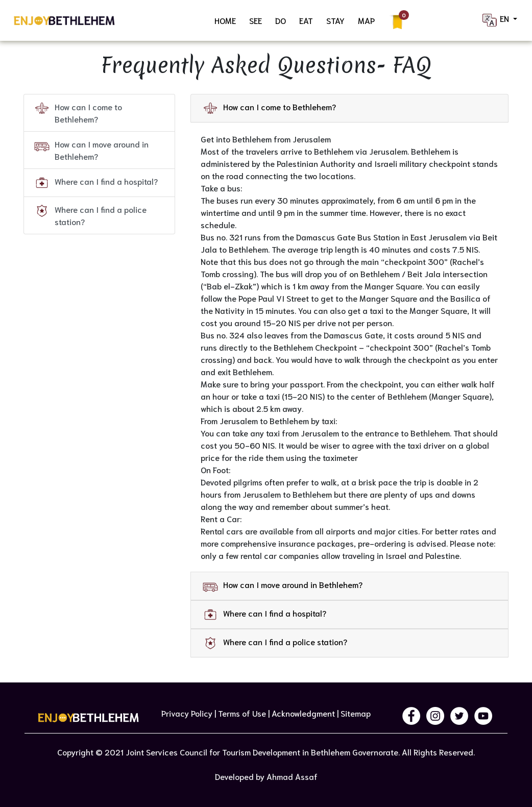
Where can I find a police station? (90, 215)
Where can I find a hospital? (96, 183)
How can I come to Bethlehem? (78, 112)
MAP (366, 20)
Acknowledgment (303, 713)
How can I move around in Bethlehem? (91, 150)
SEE (256, 20)
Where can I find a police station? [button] (275, 642)
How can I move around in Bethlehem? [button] (283, 585)
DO (281, 20)
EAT (306, 20)
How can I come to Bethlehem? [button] (269, 107)
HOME (225, 20)
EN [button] (496, 20)
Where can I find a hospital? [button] (264, 614)
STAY (335, 20)
